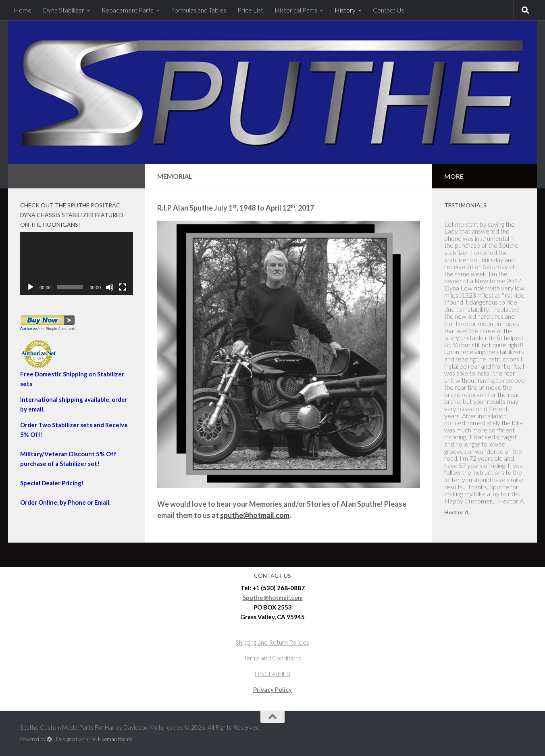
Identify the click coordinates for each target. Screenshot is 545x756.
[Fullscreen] (123, 287)
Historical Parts (296, 10)
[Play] (31, 287)
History (345, 10)
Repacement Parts (128, 10)
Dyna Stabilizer (63, 10)
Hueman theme (115, 739)
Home (23, 10)
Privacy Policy (272, 689)
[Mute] (110, 287)
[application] (77, 264)
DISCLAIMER (272, 674)
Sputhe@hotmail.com (273, 597)
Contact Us (388, 10)
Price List (250, 10)
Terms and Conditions (272, 658)
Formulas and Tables (199, 10)
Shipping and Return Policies (272, 642)
